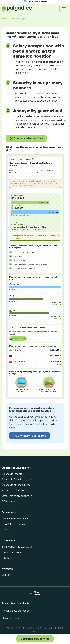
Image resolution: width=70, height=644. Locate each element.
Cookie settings (11, 618)
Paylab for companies (14, 552)
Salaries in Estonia (12, 474)
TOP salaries (9, 501)
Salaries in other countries (16, 485)
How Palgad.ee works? (14, 524)
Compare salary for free (26, 138)
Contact (7, 575)
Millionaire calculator (13, 490)
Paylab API (8, 558)
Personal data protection (16, 611)
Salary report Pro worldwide (17, 547)
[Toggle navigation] (64, 9)
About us (7, 530)
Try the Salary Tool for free (30, 436)
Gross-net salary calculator (17, 496)
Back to (13, 18)
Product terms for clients (16, 519)
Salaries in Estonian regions (17, 479)
